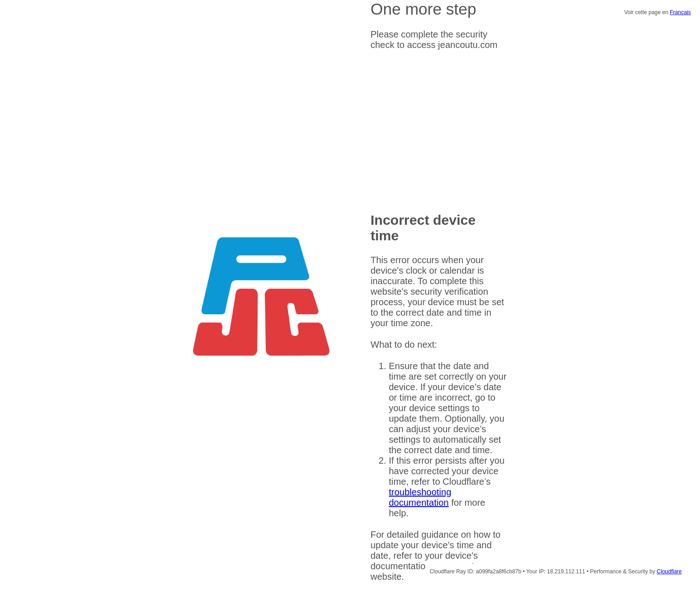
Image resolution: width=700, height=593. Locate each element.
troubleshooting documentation (420, 497)
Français (680, 12)
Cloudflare (669, 572)
